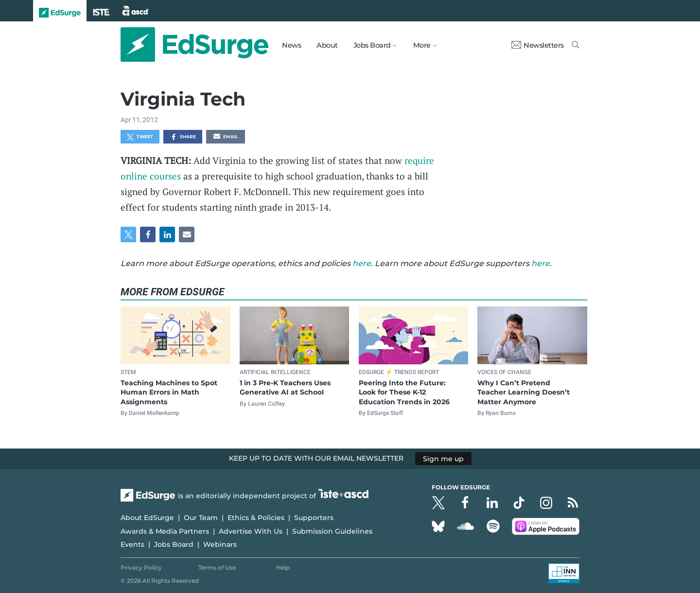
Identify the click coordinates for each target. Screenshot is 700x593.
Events (132, 544)
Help (283, 567)
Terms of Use (217, 567)
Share (183, 137)
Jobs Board (174, 544)
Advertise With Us (251, 531)
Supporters (314, 518)
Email (226, 137)
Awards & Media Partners (165, 531)
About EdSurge (147, 518)
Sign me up (443, 458)
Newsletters (538, 45)
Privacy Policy (141, 567)
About (327, 45)
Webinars (220, 544)
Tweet (140, 137)
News (291, 45)
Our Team (201, 518)
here (362, 263)
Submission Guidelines (332, 531)
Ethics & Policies (256, 518)
